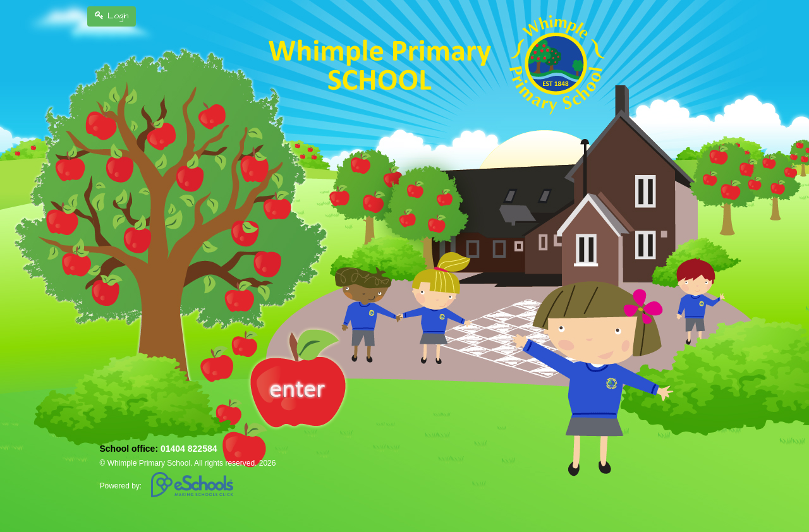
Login (112, 16)
